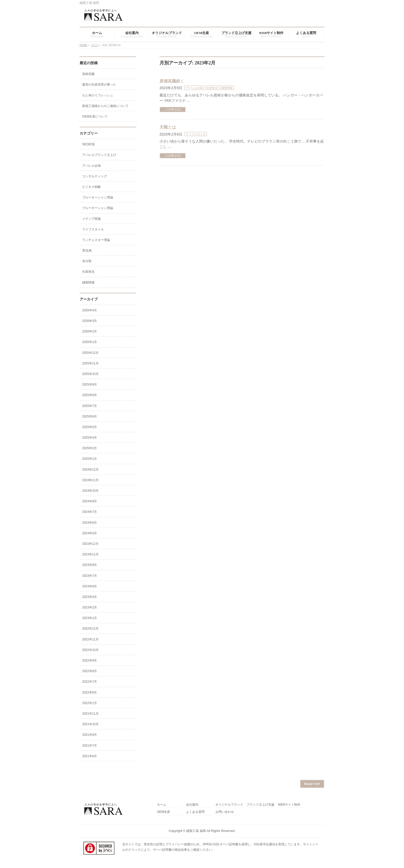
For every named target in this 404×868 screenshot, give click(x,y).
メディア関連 (91, 219)
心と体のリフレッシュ (98, 95)
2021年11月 (90, 714)
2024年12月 (90, 470)
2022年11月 (90, 639)
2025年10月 (90, 374)
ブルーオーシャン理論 (98, 197)
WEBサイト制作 (289, 805)
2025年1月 (90, 459)
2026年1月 (90, 342)
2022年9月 (90, 661)
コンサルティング (95, 176)
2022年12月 (90, 629)
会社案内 (192, 805)
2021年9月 (90, 735)
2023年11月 (90, 554)
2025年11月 (90, 363)
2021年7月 (90, 746)
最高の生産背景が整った (99, 85)
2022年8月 (90, 671)
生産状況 (212, 88)
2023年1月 (90, 618)
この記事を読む (173, 109)
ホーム (162, 805)
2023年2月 (90, 607)
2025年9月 (90, 385)
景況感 (87, 251)
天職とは (168, 127)
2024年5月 (90, 533)
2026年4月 (90, 310)
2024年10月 (90, 491)
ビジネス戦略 (91, 187)
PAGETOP (312, 784)
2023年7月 (90, 576)
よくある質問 (195, 812)
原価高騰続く (172, 81)
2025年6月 (90, 416)
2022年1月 (90, 703)
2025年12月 (90, 353)
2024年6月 (90, 523)
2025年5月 (90, 427)
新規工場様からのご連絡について (105, 106)
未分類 (87, 261)
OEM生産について (95, 116)
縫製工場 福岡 (196, 831)
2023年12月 (90, 544)
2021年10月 (90, 724)
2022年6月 (90, 692)
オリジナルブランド (229, 805)
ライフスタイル (196, 134)
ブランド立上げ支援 (260, 805)
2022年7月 (90, 682)
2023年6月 (90, 586)
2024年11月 (90, 480)
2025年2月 (90, 448)
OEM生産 (163, 812)
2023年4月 (90, 597)
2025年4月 (90, 438)
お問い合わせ (225, 812)
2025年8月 (90, 395)
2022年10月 (90, 650)
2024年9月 (90, 501)
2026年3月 (90, 321)
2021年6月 (90, 756)
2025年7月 (90, 406)
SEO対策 (89, 144)
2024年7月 (90, 512)
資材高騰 (88, 74)
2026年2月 (90, 331)
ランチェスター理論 (96, 240)
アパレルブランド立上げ (99, 155)
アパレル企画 (194, 88)
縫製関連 (227, 88)
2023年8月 (90, 565)
